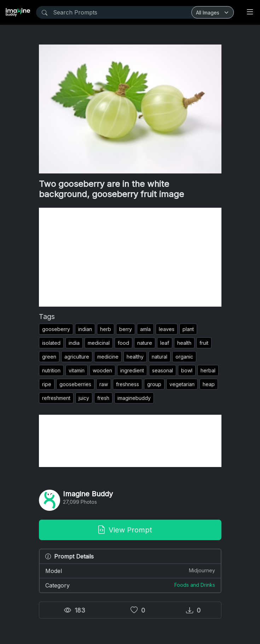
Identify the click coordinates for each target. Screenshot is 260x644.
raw (104, 384)
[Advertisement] (130, 257)
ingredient (132, 370)
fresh (103, 398)
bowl (187, 370)
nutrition (51, 370)
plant (188, 329)
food (123, 343)
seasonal (163, 370)
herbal (208, 370)
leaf (165, 343)
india (74, 343)
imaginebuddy (134, 398)
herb (106, 329)
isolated (51, 343)
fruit (204, 343)
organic (184, 357)
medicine (108, 357)
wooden (102, 370)
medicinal (99, 343)
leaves (167, 329)
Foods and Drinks (195, 585)
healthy (135, 357)
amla (145, 329)
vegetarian (182, 384)
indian (85, 329)
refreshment (56, 398)
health (184, 343)
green (49, 357)
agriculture (77, 357)
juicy (84, 398)
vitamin (77, 370)
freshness (128, 384)
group (154, 384)
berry (126, 329)
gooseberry (56, 329)
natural (160, 357)
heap (209, 384)
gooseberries (75, 384)
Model (130, 571)
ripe (47, 384)
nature (145, 343)
